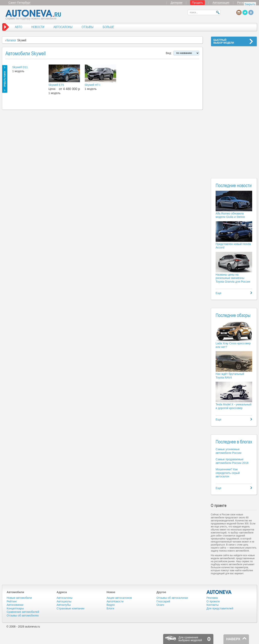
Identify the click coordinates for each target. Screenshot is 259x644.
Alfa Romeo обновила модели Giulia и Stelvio (230, 215)
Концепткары (15, 608)
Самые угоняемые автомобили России (228, 451)
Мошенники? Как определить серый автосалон (228, 473)
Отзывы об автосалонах (172, 598)
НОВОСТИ (38, 27)
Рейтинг (12, 601)
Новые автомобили (19, 598)
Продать (197, 3)
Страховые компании (71, 608)
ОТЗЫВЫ (88, 27)
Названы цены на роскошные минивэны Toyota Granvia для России (233, 278)
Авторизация (221, 3)
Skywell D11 (20, 67)
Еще (219, 293)
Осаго (160, 605)
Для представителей (220, 608)
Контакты (212, 605)
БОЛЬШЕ (109, 27)
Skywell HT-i (92, 85)
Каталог (11, 40)
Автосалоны (65, 598)
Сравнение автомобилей (23, 612)
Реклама (212, 598)
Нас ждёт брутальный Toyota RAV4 (230, 376)
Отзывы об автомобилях (23, 615)
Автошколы (64, 601)
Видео (111, 605)
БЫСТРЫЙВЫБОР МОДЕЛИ (224, 41)
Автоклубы (64, 605)
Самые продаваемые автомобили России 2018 (232, 461)
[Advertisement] (234, 110)
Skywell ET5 (56, 85)
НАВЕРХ (233, 639)
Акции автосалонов (119, 598)
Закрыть (250, 4)
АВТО (18, 27)
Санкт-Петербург (19, 3)
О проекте (213, 601)
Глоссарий (163, 601)
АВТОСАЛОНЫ (63, 27)
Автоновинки (15, 605)
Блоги (110, 608)
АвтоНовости (115, 601)
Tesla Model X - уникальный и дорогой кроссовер (233, 406)
